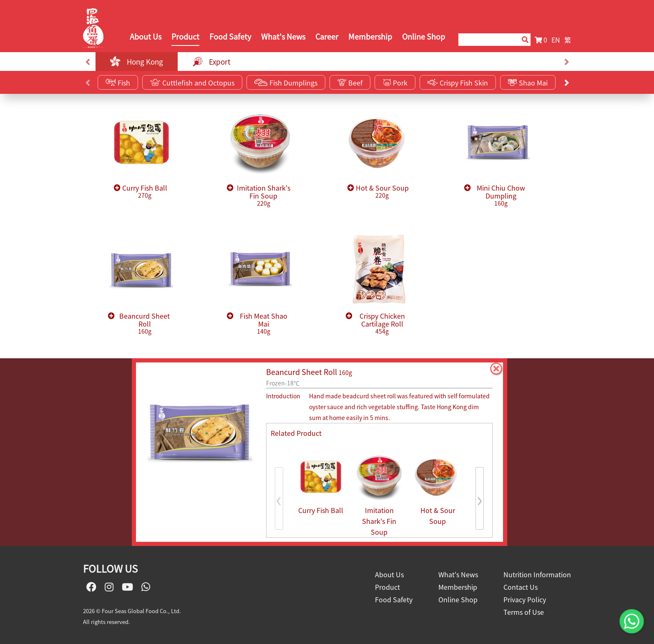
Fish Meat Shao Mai (264, 324)
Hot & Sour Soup (382, 192)
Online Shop (424, 36)
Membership (370, 36)
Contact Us (521, 587)
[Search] (486, 40)
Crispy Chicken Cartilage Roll (382, 324)
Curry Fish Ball (145, 192)
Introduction (283, 396)
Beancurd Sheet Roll (145, 324)
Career (327, 36)
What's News (283, 36)
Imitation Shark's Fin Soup (264, 196)
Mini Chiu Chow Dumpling (501, 196)
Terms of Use (524, 612)
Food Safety (230, 36)
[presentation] (87, 62)
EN (556, 40)
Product (185, 36)
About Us (146, 36)
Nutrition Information (537, 574)
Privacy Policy (525, 599)
